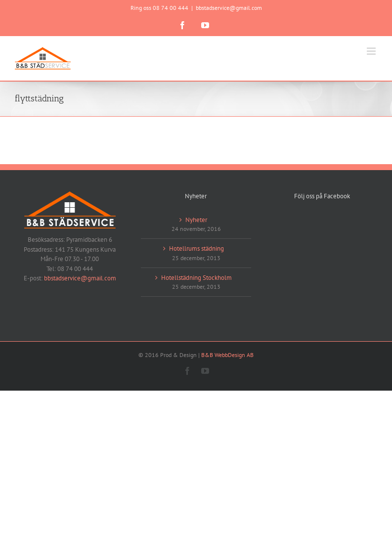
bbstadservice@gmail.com (229, 8)
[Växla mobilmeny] (372, 51)
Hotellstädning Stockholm (196, 278)
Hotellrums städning (196, 248)
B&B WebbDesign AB (227, 355)
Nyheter (196, 220)
